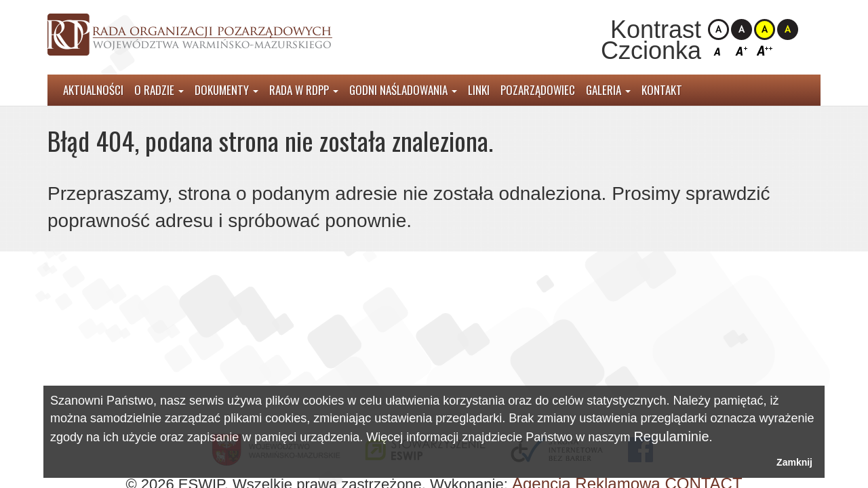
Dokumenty (226, 90)
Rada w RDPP (304, 90)
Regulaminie (671, 436)
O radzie (159, 90)
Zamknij (794, 462)
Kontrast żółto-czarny (765, 29)
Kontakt (662, 90)
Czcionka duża (765, 50)
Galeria (608, 90)
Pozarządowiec (538, 90)
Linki (479, 90)
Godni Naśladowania (403, 90)
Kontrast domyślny (718, 29)
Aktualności (93, 90)
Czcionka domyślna (718, 50)
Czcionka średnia (742, 50)
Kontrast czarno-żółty (788, 29)
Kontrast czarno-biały (742, 29)
